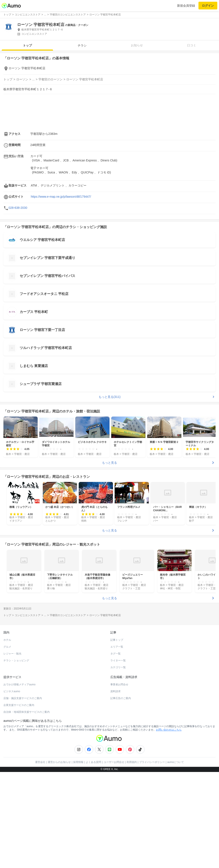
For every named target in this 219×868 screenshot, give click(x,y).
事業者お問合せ (119, 684)
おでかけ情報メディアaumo (19, 684)
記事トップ (117, 640)
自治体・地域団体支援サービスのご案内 (27, 712)
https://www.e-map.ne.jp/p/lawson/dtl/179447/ (61, 197)
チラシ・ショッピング (16, 660)
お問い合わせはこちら (169, 730)
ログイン (208, 6)
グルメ (7, 647)
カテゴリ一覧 (118, 667)
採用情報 (78, 762)
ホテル (7, 640)
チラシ (82, 45)
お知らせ (137, 45)
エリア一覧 (117, 647)
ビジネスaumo (12, 691)
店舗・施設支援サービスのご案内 (23, 698)
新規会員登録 (186, 6)
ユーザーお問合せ (114, 762)
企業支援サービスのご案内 (19, 705)
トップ (27, 45)
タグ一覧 (115, 654)
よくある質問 (93, 762)
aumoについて (176, 762)
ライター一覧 (118, 660)
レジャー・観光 (12, 654)
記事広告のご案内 (121, 698)
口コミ (192, 45)
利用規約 (132, 762)
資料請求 (115, 691)
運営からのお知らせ (59, 762)
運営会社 (40, 762)
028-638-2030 (18, 208)
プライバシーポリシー (152, 762)
